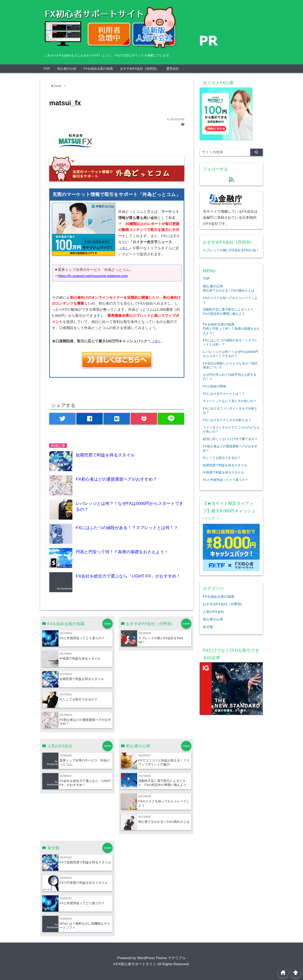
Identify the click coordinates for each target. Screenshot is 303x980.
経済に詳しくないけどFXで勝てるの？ (230, 439)
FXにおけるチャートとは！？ (224, 394)
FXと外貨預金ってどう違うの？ (82, 638)
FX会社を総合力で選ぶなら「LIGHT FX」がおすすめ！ (128, 576)
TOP (47, 69)
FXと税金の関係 (214, 386)
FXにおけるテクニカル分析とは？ (227, 420)
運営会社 (173, 69)
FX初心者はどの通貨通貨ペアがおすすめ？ (116, 479)
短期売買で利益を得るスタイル (105, 455)
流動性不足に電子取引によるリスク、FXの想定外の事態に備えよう (162, 783)
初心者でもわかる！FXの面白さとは (164, 822)
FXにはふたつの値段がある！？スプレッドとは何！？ (127, 528)
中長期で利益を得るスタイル (80, 658)
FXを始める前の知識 (98, 69)
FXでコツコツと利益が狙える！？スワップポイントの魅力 (164, 762)
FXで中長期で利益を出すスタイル (84, 883)
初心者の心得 (67, 69)
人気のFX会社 (213, 612)
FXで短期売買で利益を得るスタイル (85, 862)
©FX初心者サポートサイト (135, 964)
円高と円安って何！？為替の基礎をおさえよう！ (122, 552)
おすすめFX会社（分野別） (224, 604)
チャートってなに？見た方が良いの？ (230, 401)
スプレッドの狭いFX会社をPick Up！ (231, 250)
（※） (124, 248)
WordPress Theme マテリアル (161, 958)
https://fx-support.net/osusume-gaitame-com (93, 276)
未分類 (208, 627)
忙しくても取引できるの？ (78, 699)
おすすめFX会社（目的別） (140, 69)
